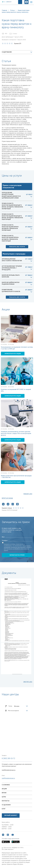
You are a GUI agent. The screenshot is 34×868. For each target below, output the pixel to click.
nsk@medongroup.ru (9, 770)
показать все (28, 494)
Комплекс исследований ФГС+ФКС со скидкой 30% (16, 390)
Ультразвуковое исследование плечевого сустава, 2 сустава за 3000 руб (17, 348)
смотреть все (28, 682)
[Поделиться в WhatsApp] (13, 504)
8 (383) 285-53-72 (8, 758)
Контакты (6, 801)
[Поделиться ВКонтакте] (3, 504)
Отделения (6, 805)
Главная (4, 10)
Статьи (12, 10)
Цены (4, 797)
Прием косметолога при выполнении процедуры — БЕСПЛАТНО (16, 477)
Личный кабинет (11, 815)
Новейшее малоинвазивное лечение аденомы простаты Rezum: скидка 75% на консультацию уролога (16, 433)
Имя (3, 537)
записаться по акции (13, 354)
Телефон (5, 541)
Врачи (4, 793)
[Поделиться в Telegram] (8, 504)
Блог (4, 809)
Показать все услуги (17, 247)
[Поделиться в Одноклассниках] (17, 504)
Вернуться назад (7, 498)
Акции (4, 789)
